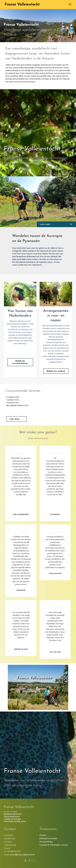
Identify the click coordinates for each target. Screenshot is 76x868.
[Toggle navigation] (70, 4)
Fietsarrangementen (12, 816)
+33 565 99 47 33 (14, 851)
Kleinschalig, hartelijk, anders (15, 821)
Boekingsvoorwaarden (48, 838)
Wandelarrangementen (13, 814)
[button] (15, 688)
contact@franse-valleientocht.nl (22, 855)
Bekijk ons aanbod (56, 371)
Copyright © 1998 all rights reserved (53, 845)
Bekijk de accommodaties (20, 362)
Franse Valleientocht (22, 5)
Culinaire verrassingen (13, 819)
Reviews (43, 835)
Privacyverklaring (46, 842)
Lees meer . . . (16, 419)
